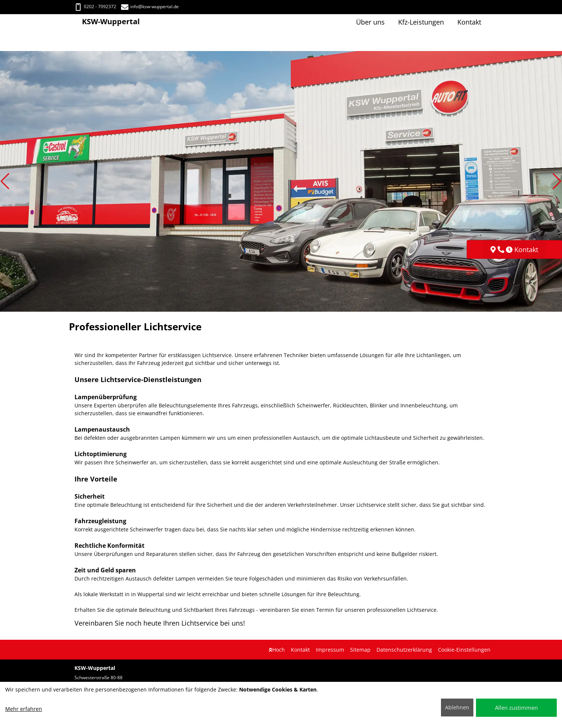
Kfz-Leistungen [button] (421, 22)
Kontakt (300, 650)
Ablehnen (457, 707)
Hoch (277, 650)
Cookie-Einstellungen (464, 650)
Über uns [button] (370, 22)
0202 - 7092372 (95, 7)
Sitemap (360, 650)
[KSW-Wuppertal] (78, 22)
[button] (5, 181)
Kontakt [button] (469, 22)
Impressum (330, 650)
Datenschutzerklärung (404, 650)
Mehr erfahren (24, 709)
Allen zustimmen (516, 708)
